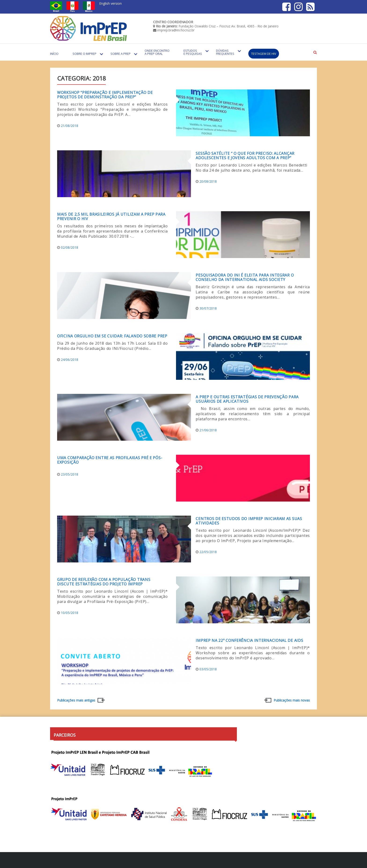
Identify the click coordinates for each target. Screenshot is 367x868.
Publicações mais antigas (76, 700)
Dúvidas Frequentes (225, 52)
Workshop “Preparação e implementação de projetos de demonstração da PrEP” (105, 95)
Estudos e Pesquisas (193, 52)
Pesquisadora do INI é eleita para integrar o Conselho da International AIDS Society (245, 277)
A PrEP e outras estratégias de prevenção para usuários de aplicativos (247, 399)
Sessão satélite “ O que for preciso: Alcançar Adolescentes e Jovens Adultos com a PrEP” (245, 156)
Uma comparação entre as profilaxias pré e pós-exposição (110, 460)
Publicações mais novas (292, 700)
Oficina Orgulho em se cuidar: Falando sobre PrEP (112, 336)
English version (110, 3)
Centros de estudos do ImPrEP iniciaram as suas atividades (249, 521)
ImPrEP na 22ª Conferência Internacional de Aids (249, 640)
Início (54, 54)
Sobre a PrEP (121, 54)
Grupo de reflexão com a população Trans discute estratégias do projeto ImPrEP (104, 582)
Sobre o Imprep (84, 54)
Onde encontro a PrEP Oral (157, 52)
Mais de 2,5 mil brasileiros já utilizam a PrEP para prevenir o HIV (111, 216)
